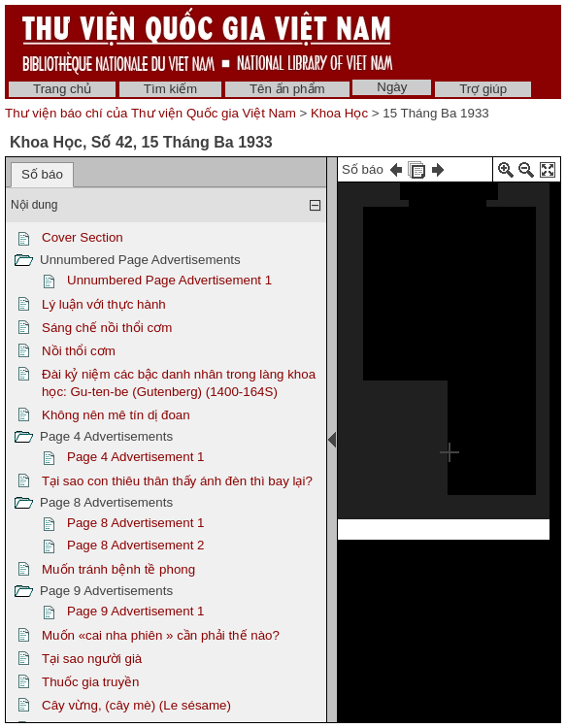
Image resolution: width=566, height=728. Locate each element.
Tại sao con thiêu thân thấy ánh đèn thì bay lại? (177, 481)
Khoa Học (339, 113)
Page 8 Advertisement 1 (136, 523)
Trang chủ (62, 89)
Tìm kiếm (170, 89)
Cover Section (83, 237)
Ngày (392, 87)
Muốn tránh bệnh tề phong (118, 569)
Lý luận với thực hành (104, 304)
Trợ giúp (483, 89)
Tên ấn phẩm (287, 89)
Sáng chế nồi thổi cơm (107, 328)
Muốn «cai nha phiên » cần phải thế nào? (161, 635)
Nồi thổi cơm (79, 351)
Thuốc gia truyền (90, 682)
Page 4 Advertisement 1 (136, 457)
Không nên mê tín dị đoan (116, 415)
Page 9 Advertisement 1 (136, 611)
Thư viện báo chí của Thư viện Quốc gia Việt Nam (150, 113)
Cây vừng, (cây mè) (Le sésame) (136, 705)
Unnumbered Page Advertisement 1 (169, 280)
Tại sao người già (92, 659)
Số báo (42, 174)
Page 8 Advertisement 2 (136, 545)
